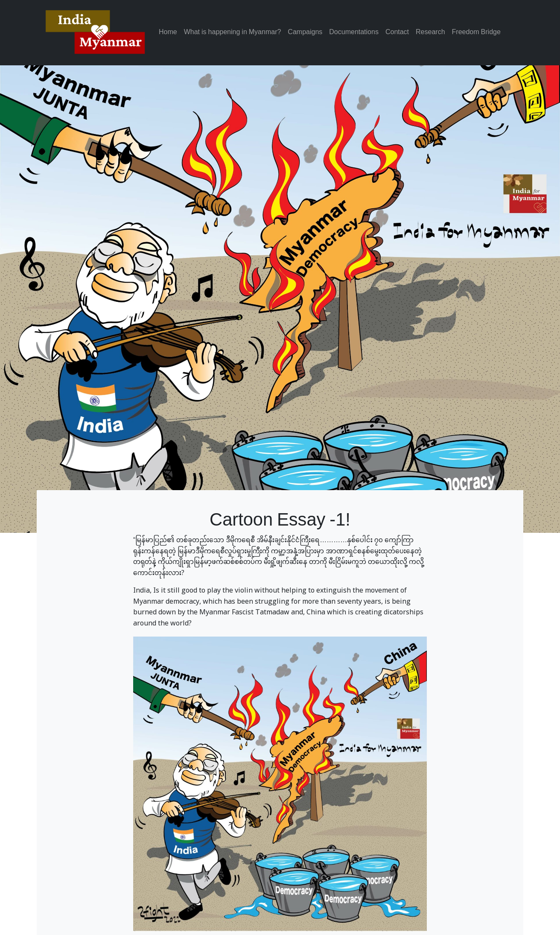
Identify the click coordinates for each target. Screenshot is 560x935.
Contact (397, 32)
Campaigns (305, 32)
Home (168, 32)
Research (430, 32)
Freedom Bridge (476, 32)
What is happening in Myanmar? (233, 32)
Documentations (354, 32)
